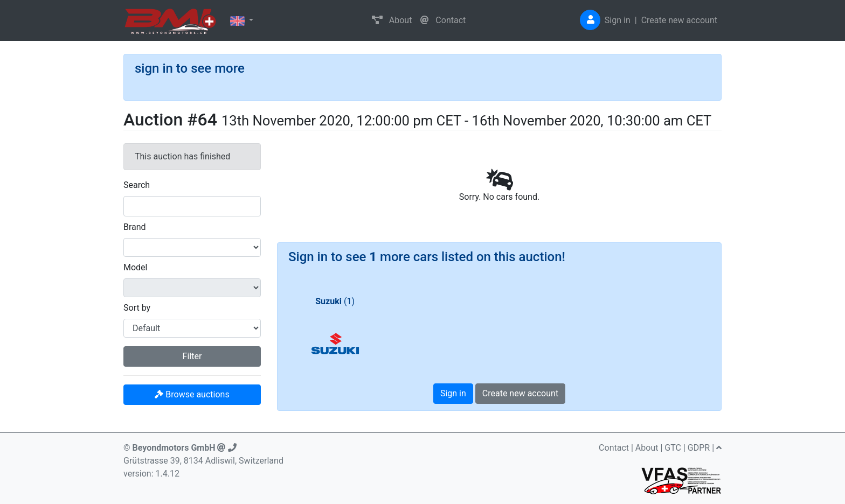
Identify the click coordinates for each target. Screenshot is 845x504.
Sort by (137, 308)
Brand (135, 227)
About (392, 20)
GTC (673, 448)
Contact (443, 20)
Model (136, 267)
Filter (192, 356)
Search (137, 185)
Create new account (679, 20)
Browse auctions (192, 394)
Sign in (618, 20)
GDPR (699, 448)
